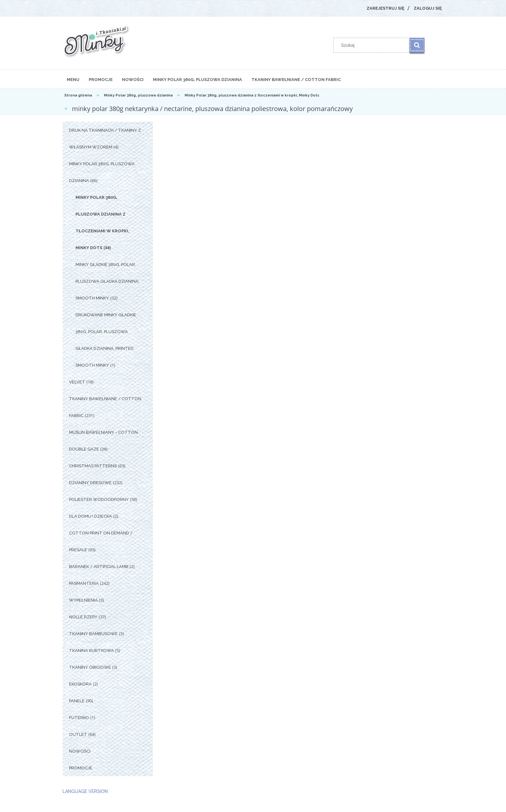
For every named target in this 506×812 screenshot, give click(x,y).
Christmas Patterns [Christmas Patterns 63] (93, 466)
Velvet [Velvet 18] (77, 382)
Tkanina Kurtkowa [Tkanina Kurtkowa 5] (91, 650)
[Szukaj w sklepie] (373, 45)
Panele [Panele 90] (77, 701)
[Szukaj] (417, 45)
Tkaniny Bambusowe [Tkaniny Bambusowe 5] (93, 634)
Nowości (80, 751)
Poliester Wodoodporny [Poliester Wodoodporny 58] (99, 499)
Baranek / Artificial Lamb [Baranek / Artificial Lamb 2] (99, 567)
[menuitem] (73, 79)
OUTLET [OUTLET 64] (78, 734)
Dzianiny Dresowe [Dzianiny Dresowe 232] (90, 483)
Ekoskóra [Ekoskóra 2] (80, 684)
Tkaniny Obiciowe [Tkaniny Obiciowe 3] (90, 667)
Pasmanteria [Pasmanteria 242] (84, 583)
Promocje (81, 768)
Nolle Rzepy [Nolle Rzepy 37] (83, 617)
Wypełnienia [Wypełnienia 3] (83, 600)
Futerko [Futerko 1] (79, 718)
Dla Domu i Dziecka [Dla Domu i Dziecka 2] (91, 516)
